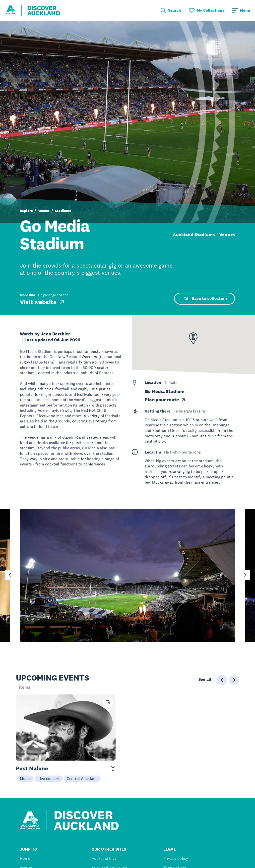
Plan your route (165, 400)
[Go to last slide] (10, 575)
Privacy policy (176, 858)
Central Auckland (82, 778)
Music (25, 778)
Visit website (42, 302)
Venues (44, 211)
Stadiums (63, 211)
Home (25, 858)
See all (205, 680)
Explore (26, 211)
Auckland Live (104, 858)
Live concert (49, 778)
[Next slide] (245, 575)
